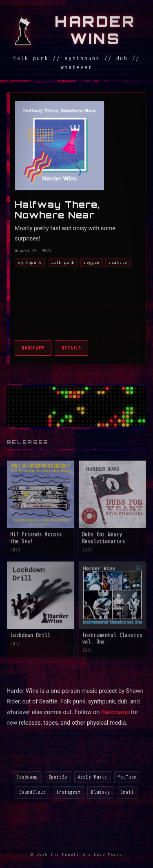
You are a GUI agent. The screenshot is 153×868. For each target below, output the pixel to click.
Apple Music (93, 777)
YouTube (127, 777)
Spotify (58, 777)
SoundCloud (33, 792)
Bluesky (100, 792)
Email (127, 792)
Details (72, 348)
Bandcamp (33, 348)
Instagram (68, 792)
